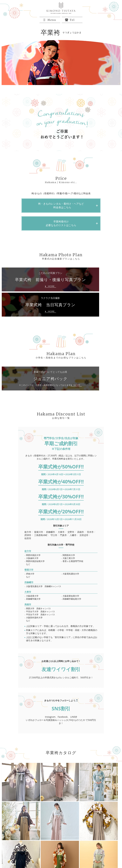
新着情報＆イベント (100, 847)
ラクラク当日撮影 (90, 287)
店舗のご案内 (69, 851)
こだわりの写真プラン (31, 290)
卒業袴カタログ (42, 847)
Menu (53, 27)
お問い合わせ (41, 851)
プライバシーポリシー (17, 855)
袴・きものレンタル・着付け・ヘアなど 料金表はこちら (61, 213)
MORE (61, 796)
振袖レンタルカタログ (17, 847)
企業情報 (95, 851)
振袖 (37, 843)
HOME (10, 843)
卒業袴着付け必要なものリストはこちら (61, 231)
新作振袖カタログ (99, 843)
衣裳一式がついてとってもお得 (31, 362)
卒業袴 (66, 843)
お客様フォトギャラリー (74, 847)
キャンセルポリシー (44, 855)
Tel (73, 27)
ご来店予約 (12, 851)
